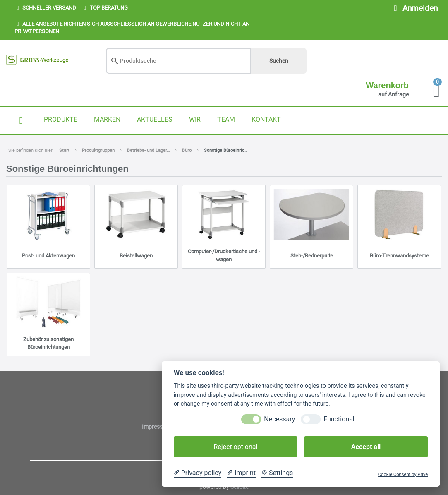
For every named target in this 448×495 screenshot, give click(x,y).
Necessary (279, 419)
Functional (339, 419)
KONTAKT (266, 119)
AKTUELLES (155, 119)
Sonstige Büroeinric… (226, 150)
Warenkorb (387, 85)
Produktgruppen (98, 150)
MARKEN (107, 119)
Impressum (157, 427)
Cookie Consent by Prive (403, 475)
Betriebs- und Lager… (148, 150)
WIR (195, 119)
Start (64, 150)
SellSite (240, 487)
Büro (187, 150)
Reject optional (235, 447)
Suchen (279, 61)
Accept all (366, 447)
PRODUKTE (61, 119)
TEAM (226, 119)
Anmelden (414, 8)
